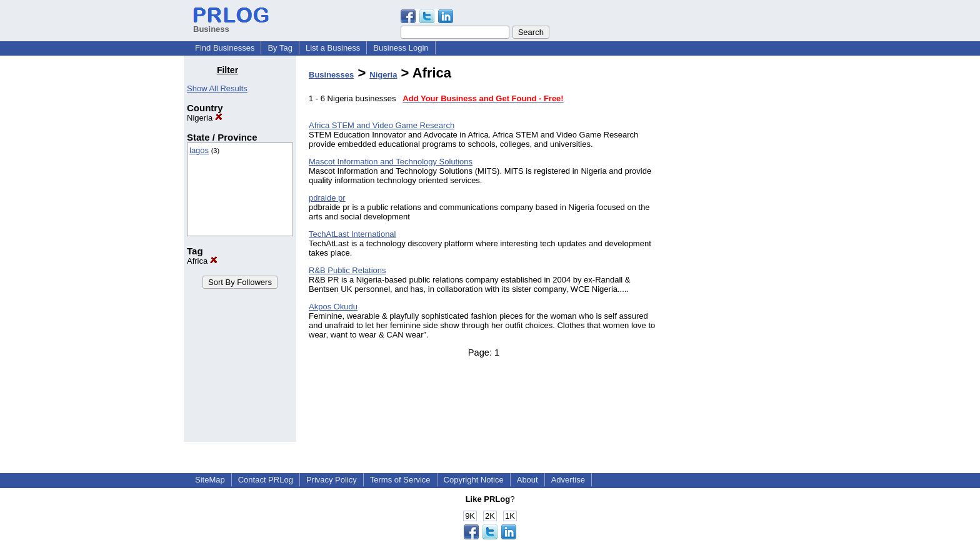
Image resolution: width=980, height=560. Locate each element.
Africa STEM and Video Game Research (382, 125)
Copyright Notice (474, 480)
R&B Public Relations (347, 270)
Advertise (568, 480)
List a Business (333, 48)
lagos (199, 150)
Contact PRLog (266, 480)
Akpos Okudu (333, 307)
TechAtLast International (352, 234)
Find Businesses (225, 48)
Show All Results (217, 88)
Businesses (331, 75)
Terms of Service (400, 480)
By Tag (280, 48)
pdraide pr (327, 198)
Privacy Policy (332, 480)
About (527, 480)
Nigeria (205, 118)
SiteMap (210, 480)
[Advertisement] (732, 252)
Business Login (401, 48)
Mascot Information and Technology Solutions (391, 162)
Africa (202, 261)
